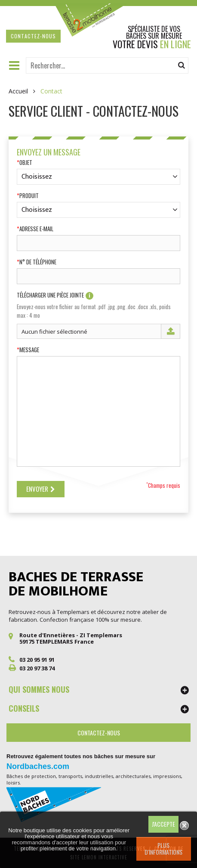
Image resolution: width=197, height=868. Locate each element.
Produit (29, 196)
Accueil (18, 91)
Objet (26, 163)
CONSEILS (24, 708)
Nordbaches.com (38, 766)
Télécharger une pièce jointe (55, 296)
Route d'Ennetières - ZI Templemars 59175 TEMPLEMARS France (71, 639)
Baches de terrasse (76, 584)
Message (29, 350)
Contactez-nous (99, 733)
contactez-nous (33, 36)
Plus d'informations (163, 848)
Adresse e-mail (36, 229)
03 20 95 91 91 (37, 660)
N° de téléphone (38, 262)
